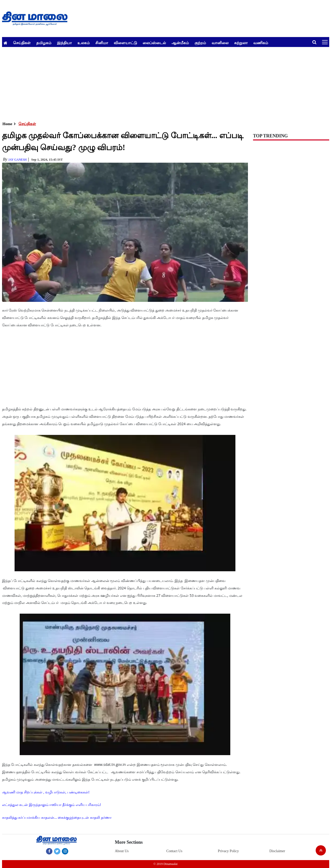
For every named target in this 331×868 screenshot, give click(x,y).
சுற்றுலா (241, 43)
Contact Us (174, 851)
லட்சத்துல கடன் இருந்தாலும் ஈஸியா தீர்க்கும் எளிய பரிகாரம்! (52, 805)
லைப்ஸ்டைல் (154, 43)
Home (7, 124)
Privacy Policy (228, 851)
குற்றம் (200, 43)
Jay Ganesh (17, 160)
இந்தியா (64, 43)
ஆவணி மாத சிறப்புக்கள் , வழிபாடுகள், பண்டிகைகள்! (46, 792)
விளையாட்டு (125, 43)
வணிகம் (261, 43)
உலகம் (84, 43)
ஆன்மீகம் (180, 43)
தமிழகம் (44, 43)
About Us (122, 851)
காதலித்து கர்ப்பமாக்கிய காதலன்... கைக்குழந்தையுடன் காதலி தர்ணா (57, 817)
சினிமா (102, 43)
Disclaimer (277, 851)
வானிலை (220, 43)
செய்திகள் (22, 43)
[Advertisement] (155, 83)
